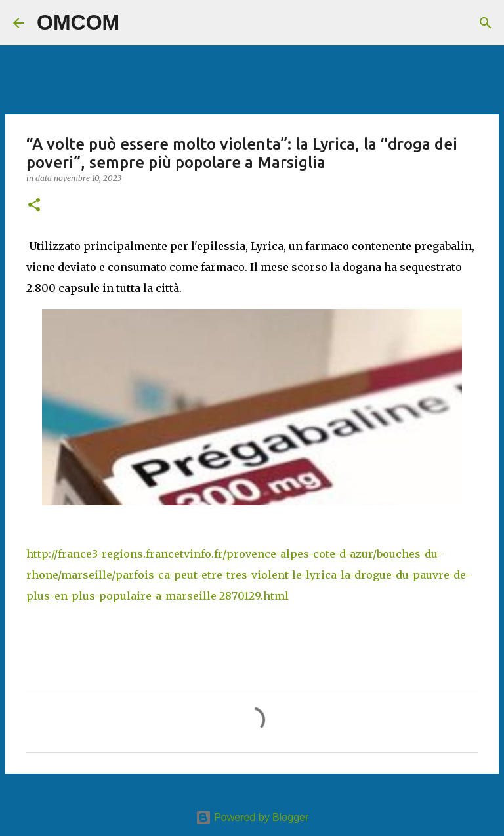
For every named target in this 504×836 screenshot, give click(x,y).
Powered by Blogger (252, 817)
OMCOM (78, 22)
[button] (34, 206)
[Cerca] (138, 23)
